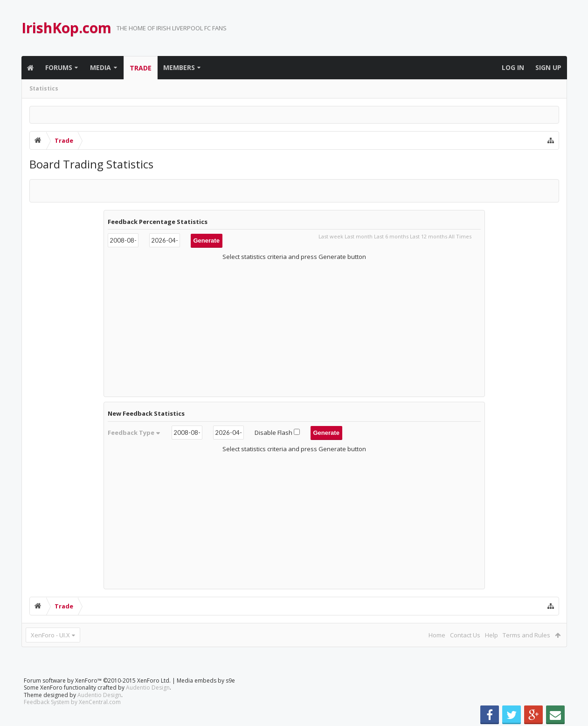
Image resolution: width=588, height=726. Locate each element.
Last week (331, 236)
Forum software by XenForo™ (97, 681)
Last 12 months (429, 236)
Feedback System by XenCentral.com (72, 702)
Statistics (44, 88)
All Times (460, 236)
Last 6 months (391, 236)
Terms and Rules (526, 635)
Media (100, 67)
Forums (59, 67)
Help (491, 635)
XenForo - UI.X (50, 635)
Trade (141, 68)
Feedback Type (134, 433)
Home (437, 635)
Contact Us (465, 635)
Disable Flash (278, 433)
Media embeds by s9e (206, 681)
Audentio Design (148, 688)
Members (179, 67)
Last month (359, 236)
